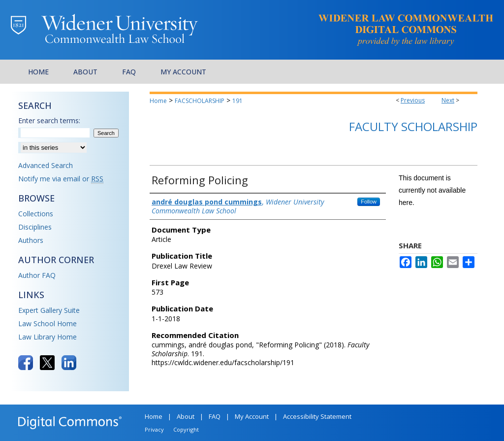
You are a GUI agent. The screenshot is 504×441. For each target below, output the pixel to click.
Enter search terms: (49, 120)
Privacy (154, 429)
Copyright (186, 429)
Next (448, 100)
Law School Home (47, 323)
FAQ (215, 416)
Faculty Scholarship (413, 126)
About (186, 416)
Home (158, 101)
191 (237, 101)
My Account (252, 416)
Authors (31, 240)
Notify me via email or (61, 179)
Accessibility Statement (317, 416)
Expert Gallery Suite (49, 310)
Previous (413, 100)
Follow (369, 202)
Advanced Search (46, 165)
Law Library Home (47, 337)
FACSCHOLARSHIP (200, 101)
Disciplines (35, 227)
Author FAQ (37, 275)
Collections (36, 214)
